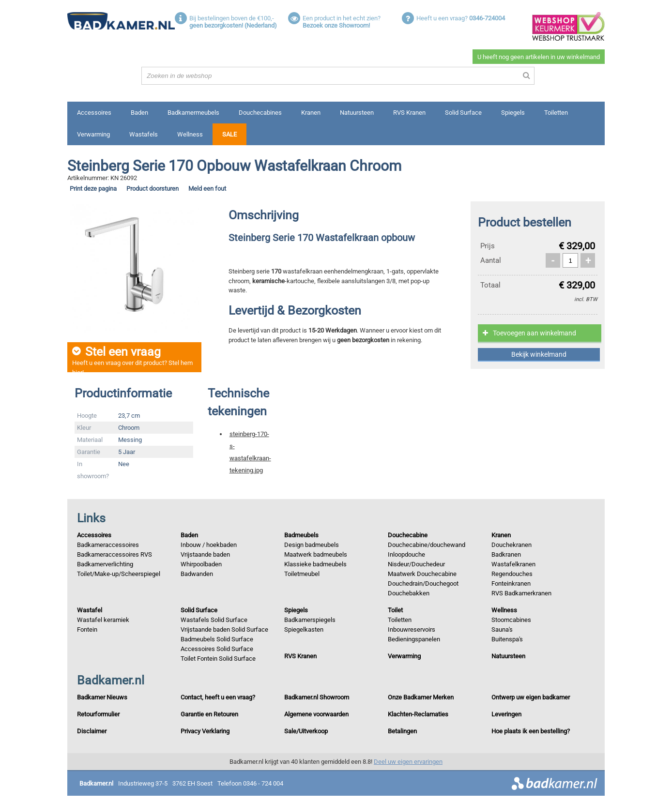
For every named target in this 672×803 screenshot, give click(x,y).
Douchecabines (260, 113)
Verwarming (93, 134)
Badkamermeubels (193, 113)
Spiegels (513, 113)
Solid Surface (463, 113)
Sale (229, 134)
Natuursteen (357, 113)
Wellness (190, 134)
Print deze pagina (93, 189)
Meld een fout (207, 189)
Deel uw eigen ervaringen (408, 762)
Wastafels (144, 134)
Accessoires (94, 113)
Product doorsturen (153, 189)
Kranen (311, 113)
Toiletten (556, 113)
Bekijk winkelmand (539, 354)
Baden (139, 113)
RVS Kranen (409, 113)
